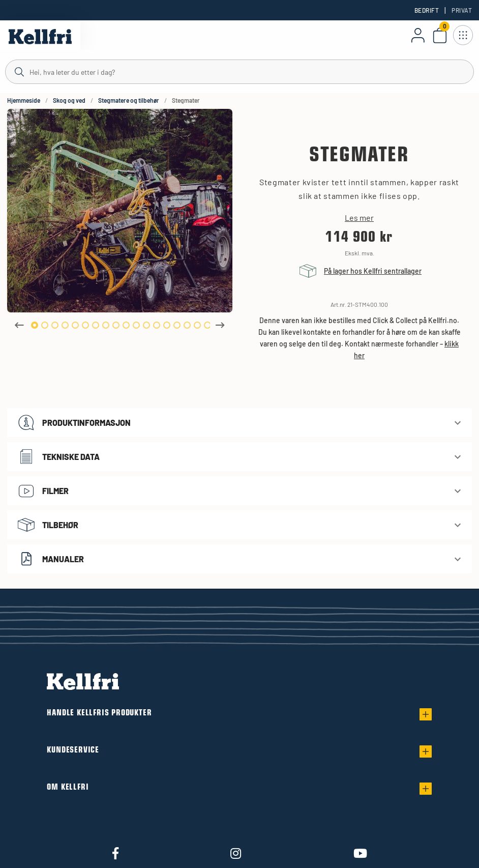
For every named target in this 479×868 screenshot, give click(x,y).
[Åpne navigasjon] (463, 35)
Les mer (359, 218)
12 (146, 325)
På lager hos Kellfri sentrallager (373, 271)
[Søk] (239, 71)
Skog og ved (69, 100)
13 (157, 325)
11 (136, 325)
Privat (462, 10)
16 (187, 325)
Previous (19, 325)
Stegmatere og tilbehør (129, 100)
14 (167, 325)
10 (126, 325)
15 (177, 325)
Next (220, 325)
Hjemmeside (24, 100)
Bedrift (427, 10)
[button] (239, 423)
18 (207, 325)
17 (197, 325)
